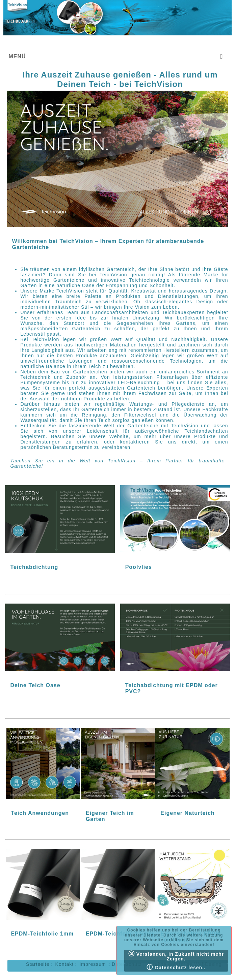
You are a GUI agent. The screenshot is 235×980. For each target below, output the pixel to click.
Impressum (93, 964)
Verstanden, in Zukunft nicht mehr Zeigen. (176, 956)
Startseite (38, 964)
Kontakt (64, 964)
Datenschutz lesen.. (176, 967)
